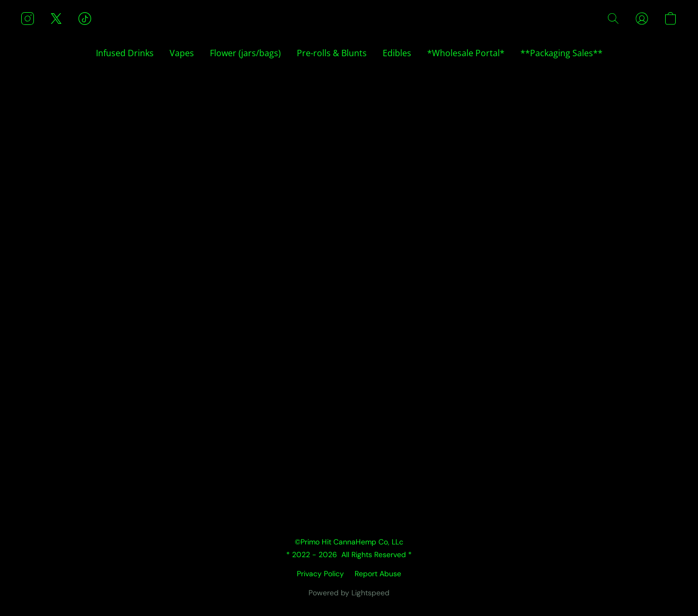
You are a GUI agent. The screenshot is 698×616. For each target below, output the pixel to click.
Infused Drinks (125, 53)
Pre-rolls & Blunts (332, 53)
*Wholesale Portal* (466, 53)
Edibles (397, 53)
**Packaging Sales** (562, 53)
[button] (28, 19)
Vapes (182, 53)
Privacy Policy (320, 574)
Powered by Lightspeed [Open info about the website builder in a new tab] (349, 593)
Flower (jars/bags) (245, 53)
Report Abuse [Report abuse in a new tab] (378, 574)
